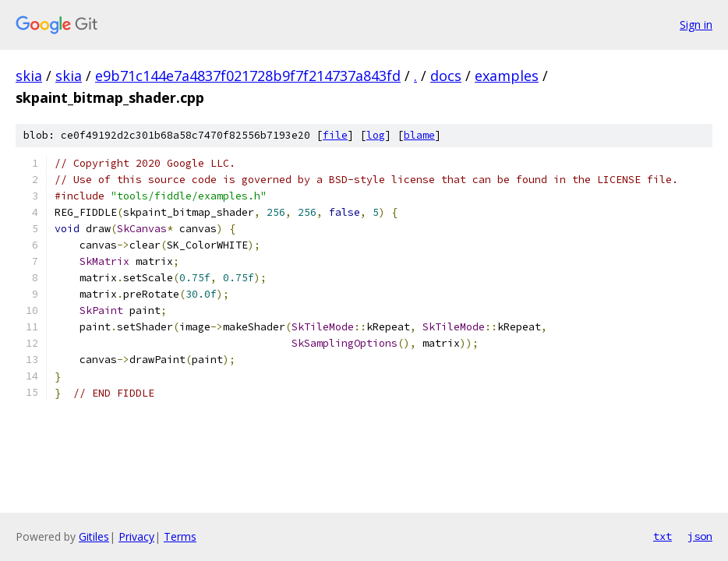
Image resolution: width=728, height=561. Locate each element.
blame (419, 135)
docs (446, 76)
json (700, 536)
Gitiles (94, 536)
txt (663, 536)
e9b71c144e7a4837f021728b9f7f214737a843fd (248, 76)
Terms (180, 536)
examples (507, 76)
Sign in (696, 25)
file (335, 135)
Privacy (136, 536)
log (376, 135)
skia (29, 76)
